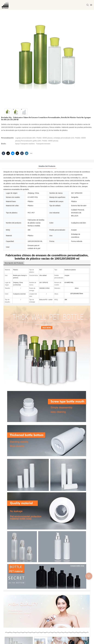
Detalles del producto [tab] (47, 166)
